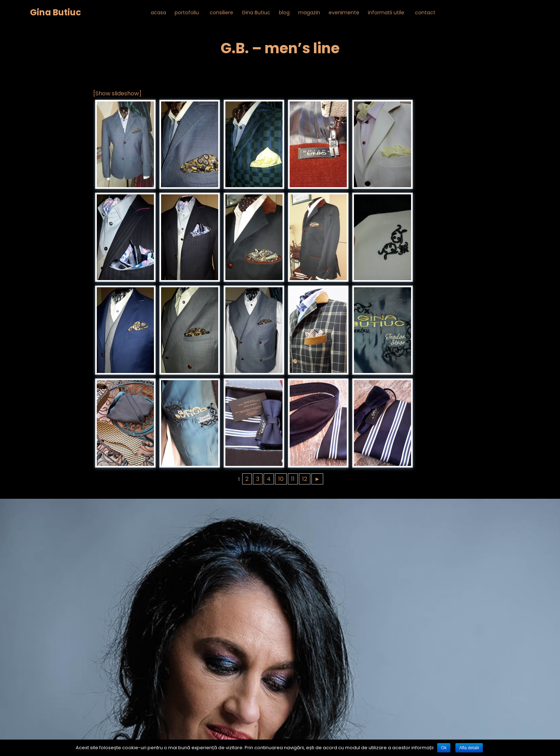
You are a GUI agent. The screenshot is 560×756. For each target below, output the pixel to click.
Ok (444, 748)
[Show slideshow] (117, 93)
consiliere (221, 13)
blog (284, 13)
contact (425, 13)
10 (281, 479)
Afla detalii (469, 748)
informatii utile (386, 13)
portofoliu (187, 13)
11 (293, 479)
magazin (309, 13)
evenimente (344, 13)
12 (305, 479)
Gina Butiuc (56, 13)
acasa (158, 13)
